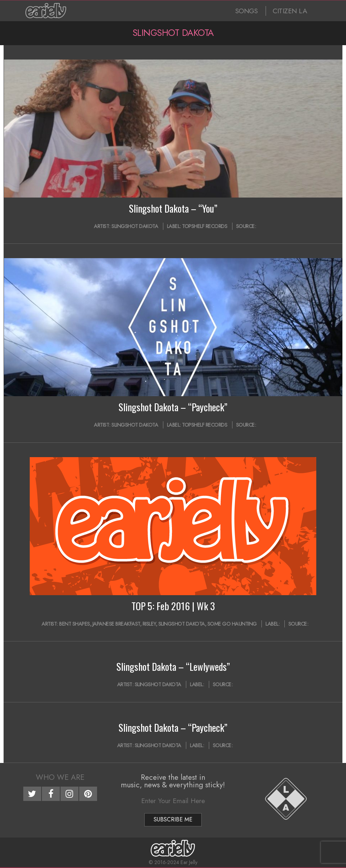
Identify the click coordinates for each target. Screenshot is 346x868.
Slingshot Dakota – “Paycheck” (173, 407)
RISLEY (149, 624)
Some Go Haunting (232, 624)
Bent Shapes (75, 624)
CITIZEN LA (290, 11)
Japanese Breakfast (116, 624)
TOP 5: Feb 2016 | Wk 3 (173, 606)
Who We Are (60, 777)
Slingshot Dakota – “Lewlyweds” (173, 667)
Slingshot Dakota (135, 226)
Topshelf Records (205, 226)
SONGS (247, 11)
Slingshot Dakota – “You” (173, 208)
